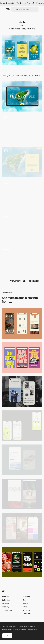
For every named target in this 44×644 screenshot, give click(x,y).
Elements (5, 603)
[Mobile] (22, 323)
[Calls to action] (22, 162)
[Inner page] (22, 261)
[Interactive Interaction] (22, 195)
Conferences (7, 610)
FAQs (25, 607)
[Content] (22, 228)
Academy (27, 596)
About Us (26, 610)
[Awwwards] (8, 9)
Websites (5, 596)
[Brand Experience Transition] (22, 129)
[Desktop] (22, 96)
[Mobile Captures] (22, 460)
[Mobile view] (22, 528)
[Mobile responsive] (22, 494)
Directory (5, 607)
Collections (6, 600)
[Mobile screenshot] (22, 392)
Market (26, 603)
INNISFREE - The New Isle (22, 29)
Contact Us (27, 614)
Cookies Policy (32, 630)
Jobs (25, 600)
